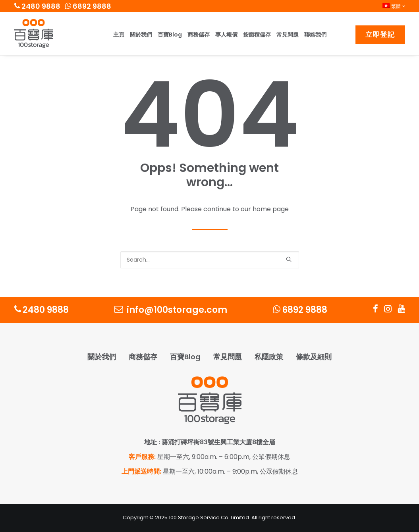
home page (271, 209)
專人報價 (226, 35)
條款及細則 (314, 357)
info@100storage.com (171, 310)
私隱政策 (269, 357)
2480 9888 (37, 6)
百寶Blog (170, 35)
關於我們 (141, 35)
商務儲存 (199, 35)
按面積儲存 (257, 35)
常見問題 (288, 35)
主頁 (119, 35)
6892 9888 (88, 6)
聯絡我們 (315, 35)
